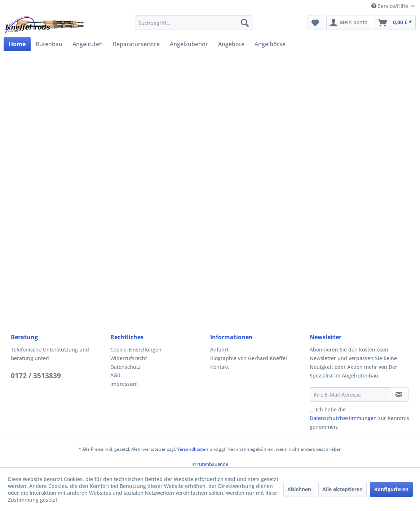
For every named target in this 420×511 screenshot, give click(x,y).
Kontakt (220, 367)
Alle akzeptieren (342, 489)
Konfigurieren (391, 489)
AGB (115, 375)
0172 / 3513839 (36, 376)
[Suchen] (245, 23)
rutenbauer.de (213, 464)
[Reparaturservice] (136, 44)
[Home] (17, 44)
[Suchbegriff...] (194, 23)
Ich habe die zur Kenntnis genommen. (359, 418)
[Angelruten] (88, 44)
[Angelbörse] (270, 44)
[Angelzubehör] (189, 44)
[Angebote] (231, 44)
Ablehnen (299, 489)
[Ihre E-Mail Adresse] (350, 394)
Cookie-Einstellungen (136, 350)
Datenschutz (125, 367)
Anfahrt (219, 350)
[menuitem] (194, 23)
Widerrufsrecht (129, 358)
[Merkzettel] (315, 23)
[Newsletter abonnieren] (399, 394)
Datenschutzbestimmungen (343, 418)
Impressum (124, 384)
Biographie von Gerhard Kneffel (249, 358)
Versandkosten (193, 449)
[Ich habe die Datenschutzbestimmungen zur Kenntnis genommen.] (312, 409)
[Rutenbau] (49, 44)
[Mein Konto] (349, 23)
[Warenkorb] (395, 23)
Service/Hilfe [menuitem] (390, 6)
